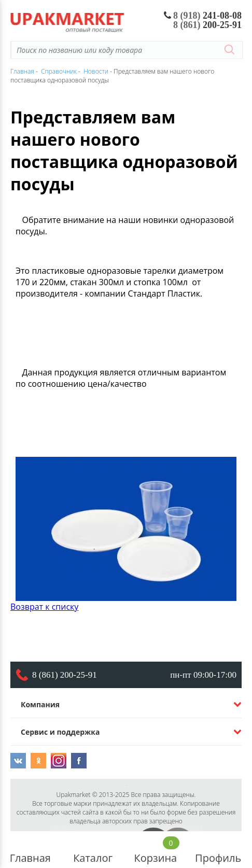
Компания (40, 704)
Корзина (156, 850)
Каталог (93, 850)
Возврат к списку (44, 607)
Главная (30, 850)
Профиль (218, 850)
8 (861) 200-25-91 (65, 675)
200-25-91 (207, 25)
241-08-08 (203, 16)
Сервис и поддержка (60, 732)
